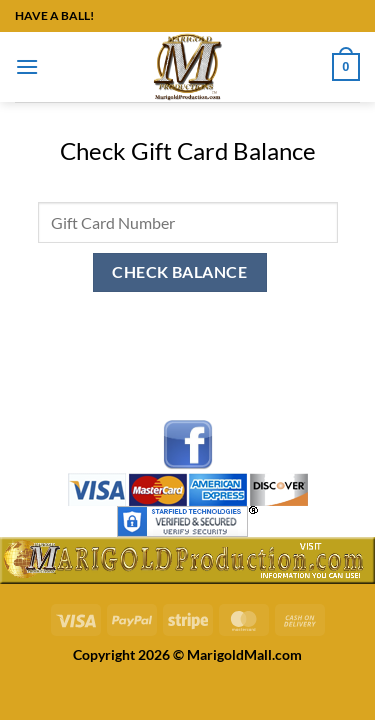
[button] (27, 66)
